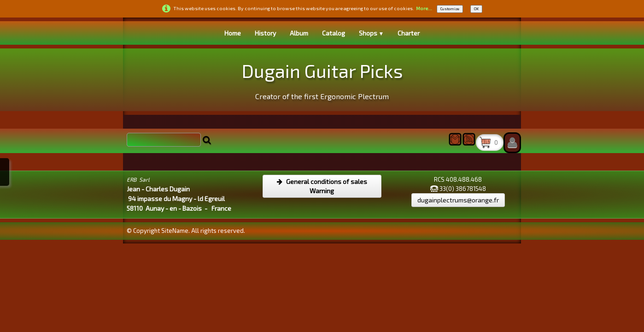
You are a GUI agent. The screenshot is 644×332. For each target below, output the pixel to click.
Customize (450, 9)
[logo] (322, 79)
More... (424, 8)
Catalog (334, 33)
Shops (372, 33)
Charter (409, 33)
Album (299, 33)
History (265, 33)
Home (233, 33)
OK (476, 9)
